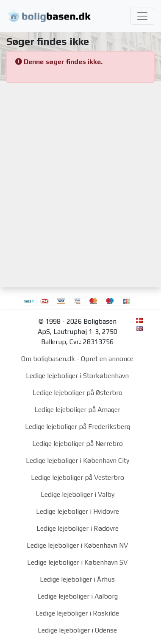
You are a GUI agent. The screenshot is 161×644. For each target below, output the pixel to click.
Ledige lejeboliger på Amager (77, 410)
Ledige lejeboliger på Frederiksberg (78, 427)
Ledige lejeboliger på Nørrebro (78, 444)
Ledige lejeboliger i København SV (77, 562)
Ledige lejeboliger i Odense (77, 630)
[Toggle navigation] (142, 16)
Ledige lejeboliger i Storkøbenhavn (77, 376)
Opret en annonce (107, 359)
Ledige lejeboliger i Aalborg (78, 596)
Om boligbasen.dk (48, 359)
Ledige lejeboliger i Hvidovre (78, 511)
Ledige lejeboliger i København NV (77, 545)
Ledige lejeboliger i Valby (78, 494)
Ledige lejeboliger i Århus (77, 579)
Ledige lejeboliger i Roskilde (77, 613)
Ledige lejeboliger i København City (78, 461)
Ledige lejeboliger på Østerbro (78, 393)
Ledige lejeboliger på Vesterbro (78, 477)
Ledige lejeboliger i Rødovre (78, 528)
